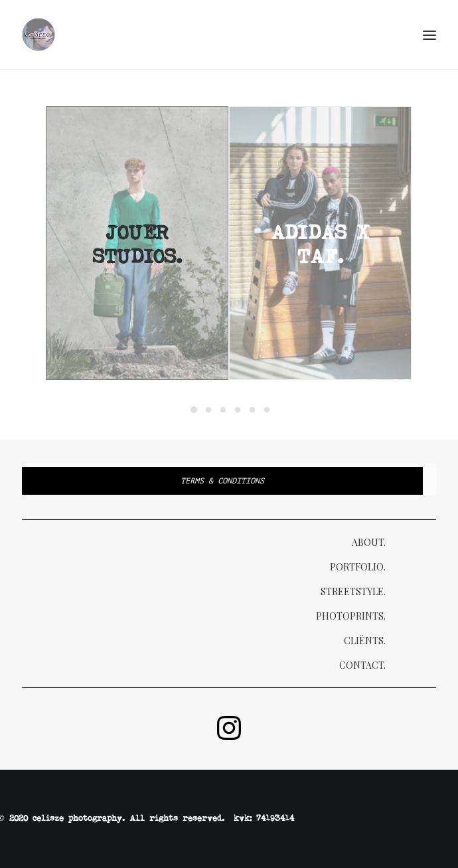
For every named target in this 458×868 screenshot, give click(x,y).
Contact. (362, 665)
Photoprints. (351, 616)
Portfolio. (358, 567)
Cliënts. (365, 641)
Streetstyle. (353, 591)
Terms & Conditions (222, 481)
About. (369, 542)
